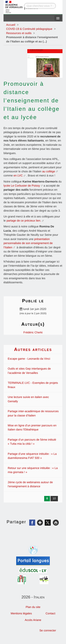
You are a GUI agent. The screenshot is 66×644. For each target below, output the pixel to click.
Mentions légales (21, 614)
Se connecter (48, 631)
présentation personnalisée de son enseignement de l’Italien (28, 243)
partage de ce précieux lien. (24, 221)
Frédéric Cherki (33, 333)
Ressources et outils (19, 33)
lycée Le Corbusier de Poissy (22, 186)
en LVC (18, 176)
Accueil (11, 25)
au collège (49, 172)
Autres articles (33, 349)
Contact (50, 614)
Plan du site (33, 607)
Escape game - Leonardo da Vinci (29, 359)
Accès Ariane (33, 620)
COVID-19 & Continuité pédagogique (29, 29)
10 (54, 499)
